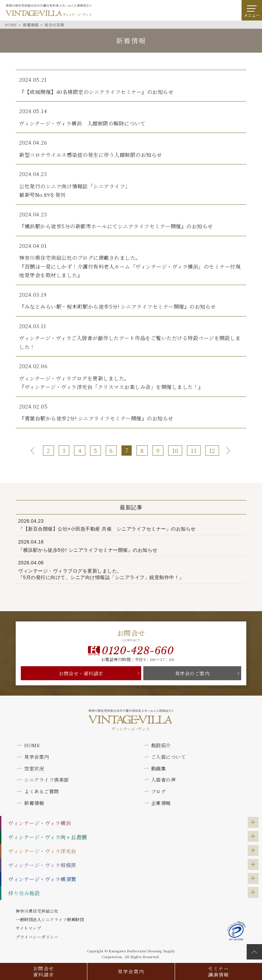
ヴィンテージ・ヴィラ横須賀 (42, 879)
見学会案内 (131, 971)
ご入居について (169, 757)
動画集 (159, 768)
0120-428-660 (138, 651)
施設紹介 (161, 745)
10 (175, 451)
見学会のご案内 (192, 673)
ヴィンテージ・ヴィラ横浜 (40, 823)
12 (212, 451)
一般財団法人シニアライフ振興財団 (50, 919)
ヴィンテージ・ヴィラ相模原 (42, 865)
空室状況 (34, 768)
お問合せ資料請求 (44, 971)
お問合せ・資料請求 (81, 673)
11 (194, 451)
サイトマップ (28, 928)
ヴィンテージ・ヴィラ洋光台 (42, 851)
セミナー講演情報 (219, 971)
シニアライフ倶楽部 (47, 780)
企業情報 (161, 803)
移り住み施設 (24, 893)
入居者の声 (164, 780)
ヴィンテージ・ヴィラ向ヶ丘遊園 (48, 837)
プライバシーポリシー (37, 937)
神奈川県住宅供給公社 (37, 911)
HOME (32, 745)
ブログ (159, 791)
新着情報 (34, 803)
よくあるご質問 (42, 791)
